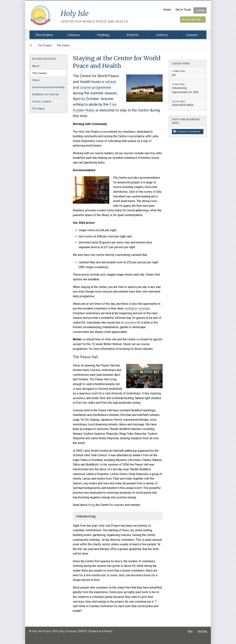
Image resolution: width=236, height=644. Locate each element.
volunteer (130, 323)
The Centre (63, 46)
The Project (45, 46)
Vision (36, 80)
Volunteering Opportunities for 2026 (188, 88)
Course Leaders (42, 101)
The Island (38, 109)
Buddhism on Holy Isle (46, 94)
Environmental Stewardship (48, 87)
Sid (188, 73)
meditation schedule (137, 308)
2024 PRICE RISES (188, 103)
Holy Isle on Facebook (187, 131)
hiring (92, 505)
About (36, 66)
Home (167, 10)
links (190, 631)
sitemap (202, 631)
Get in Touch (183, 10)
